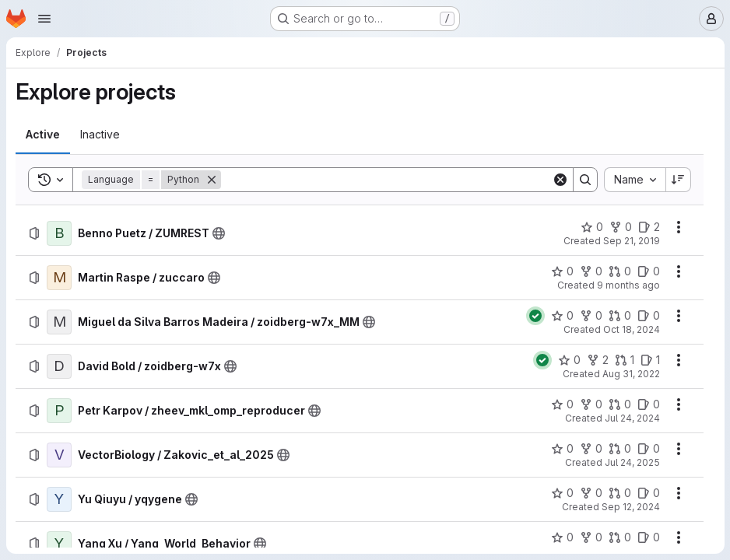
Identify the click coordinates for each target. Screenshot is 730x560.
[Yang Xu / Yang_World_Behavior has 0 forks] (590, 537)
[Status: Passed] (535, 316)
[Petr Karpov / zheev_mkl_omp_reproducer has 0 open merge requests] (619, 404)
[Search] (386, 180)
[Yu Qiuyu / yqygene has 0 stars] (562, 493)
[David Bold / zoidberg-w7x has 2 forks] (597, 360)
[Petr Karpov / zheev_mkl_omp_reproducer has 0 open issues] (648, 404)
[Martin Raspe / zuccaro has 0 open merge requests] (619, 271)
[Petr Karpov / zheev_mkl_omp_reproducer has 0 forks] (590, 404)
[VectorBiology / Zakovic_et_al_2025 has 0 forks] (590, 449)
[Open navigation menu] (44, 19)
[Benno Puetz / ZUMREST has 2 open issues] (648, 227)
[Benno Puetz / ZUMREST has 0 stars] (591, 227)
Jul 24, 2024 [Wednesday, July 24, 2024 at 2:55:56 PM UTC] (632, 418)
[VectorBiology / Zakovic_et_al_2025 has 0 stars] (562, 449)
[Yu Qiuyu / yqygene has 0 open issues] (648, 493)
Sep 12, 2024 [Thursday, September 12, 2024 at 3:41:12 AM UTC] (630, 507)
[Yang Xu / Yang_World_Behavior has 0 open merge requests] (619, 537)
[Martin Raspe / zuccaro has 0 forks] (590, 271)
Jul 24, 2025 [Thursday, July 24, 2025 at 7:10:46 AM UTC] (632, 462)
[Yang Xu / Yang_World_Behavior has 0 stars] (562, 537)
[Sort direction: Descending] (678, 180)
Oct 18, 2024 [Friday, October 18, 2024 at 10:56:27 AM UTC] (631, 329)
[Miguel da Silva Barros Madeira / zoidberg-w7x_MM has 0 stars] (562, 316)
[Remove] (212, 180)
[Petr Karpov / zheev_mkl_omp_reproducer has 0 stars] (562, 404)
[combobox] (634, 180)
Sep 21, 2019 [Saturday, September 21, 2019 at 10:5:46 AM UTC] (631, 241)
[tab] (43, 135)
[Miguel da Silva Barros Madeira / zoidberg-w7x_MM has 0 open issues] (648, 316)
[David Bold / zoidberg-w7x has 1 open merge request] (624, 360)
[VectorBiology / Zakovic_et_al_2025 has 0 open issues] (648, 449)
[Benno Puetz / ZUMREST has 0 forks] (620, 227)
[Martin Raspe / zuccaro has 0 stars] (562, 271)
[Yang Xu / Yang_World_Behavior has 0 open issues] (648, 537)
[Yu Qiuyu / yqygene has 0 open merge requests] (619, 493)
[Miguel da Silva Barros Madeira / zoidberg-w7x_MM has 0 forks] (590, 316)
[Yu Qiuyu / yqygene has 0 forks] (590, 493)
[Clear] (560, 180)
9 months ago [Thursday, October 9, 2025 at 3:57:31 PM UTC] (628, 285)
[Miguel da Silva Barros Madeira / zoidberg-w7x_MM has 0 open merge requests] (619, 316)
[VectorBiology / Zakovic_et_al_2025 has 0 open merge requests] (619, 449)
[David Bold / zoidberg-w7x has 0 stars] (569, 360)
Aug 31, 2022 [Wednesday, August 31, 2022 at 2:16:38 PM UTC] (630, 374)
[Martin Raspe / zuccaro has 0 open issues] (648, 271)
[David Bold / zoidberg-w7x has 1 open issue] (649, 360)
